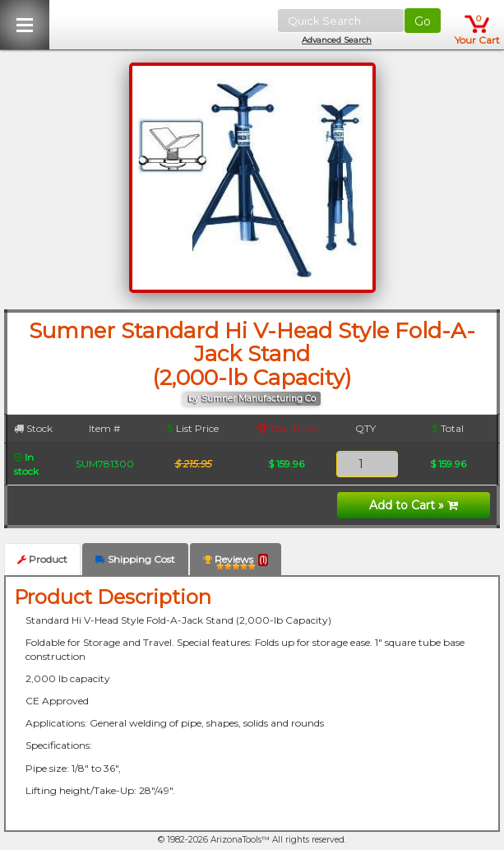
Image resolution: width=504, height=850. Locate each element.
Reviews (236, 562)
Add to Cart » (414, 505)
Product (42, 559)
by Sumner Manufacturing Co (252, 399)
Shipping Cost (135, 559)
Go (423, 21)
